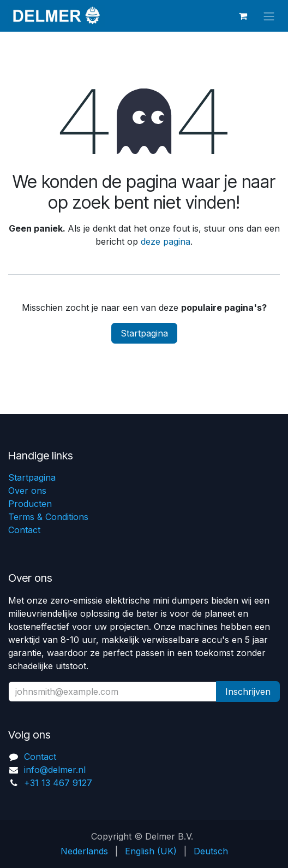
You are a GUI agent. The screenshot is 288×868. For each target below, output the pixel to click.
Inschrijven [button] (248, 692)
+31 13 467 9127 (58, 783)
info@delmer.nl (55, 770)
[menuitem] (84, 851)
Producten (30, 504)
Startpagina (144, 333)
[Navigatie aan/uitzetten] (269, 16)
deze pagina (166, 241)
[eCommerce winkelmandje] (243, 16)
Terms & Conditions (48, 517)
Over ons (27, 491)
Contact (24, 530)
